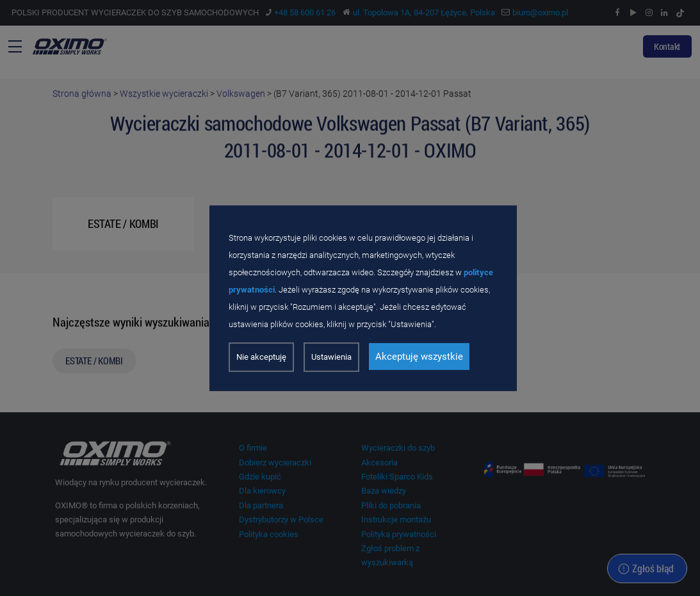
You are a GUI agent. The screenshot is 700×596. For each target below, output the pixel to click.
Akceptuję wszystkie (419, 357)
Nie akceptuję (261, 357)
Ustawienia (331, 357)
